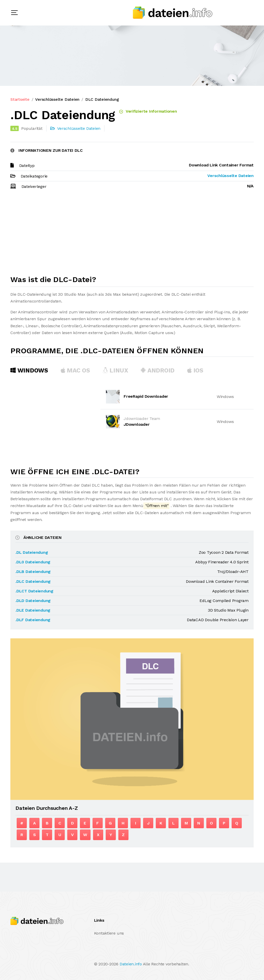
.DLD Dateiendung (33, 601)
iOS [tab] (195, 370)
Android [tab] (158, 370)
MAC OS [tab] (75, 370)
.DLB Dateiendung (33, 572)
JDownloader (137, 424)
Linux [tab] (115, 370)
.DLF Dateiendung (33, 620)
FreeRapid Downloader (146, 396)
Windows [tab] (29, 370)
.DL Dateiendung (32, 552)
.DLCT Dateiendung (34, 591)
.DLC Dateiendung (33, 581)
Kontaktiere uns (109, 933)
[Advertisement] (132, 235)
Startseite (20, 99)
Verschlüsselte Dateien (57, 99)
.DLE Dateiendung (33, 610)
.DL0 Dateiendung (33, 562)
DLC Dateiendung (102, 99)
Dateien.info (131, 964)
